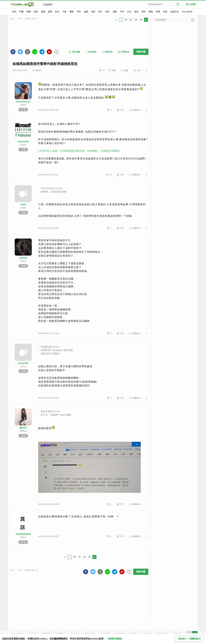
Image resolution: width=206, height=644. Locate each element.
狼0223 (23, 428)
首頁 (14, 12)
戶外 (122, 12)
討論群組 (48, 4)
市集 (165, 12)
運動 (115, 12)
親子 (100, 12)
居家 (93, 12)
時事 (158, 12)
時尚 (108, 12)
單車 (79, 12)
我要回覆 (141, 52)
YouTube (187, 12)
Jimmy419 (23, 142)
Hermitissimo (23, 102)
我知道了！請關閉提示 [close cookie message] (189, 639)
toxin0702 (23, 363)
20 (126, 20)
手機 (21, 12)
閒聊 (151, 12)
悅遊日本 (175, 12)
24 (146, 20)
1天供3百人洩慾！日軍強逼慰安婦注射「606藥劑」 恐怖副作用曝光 (79, 151)
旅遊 (136, 12)
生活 (129, 12)
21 (131, 20)
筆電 (36, 12)
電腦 (43, 12)
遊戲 (86, 12)
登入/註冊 (191, 4)
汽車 (64, 12)
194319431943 (23, 534)
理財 (144, 12)
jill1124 (23, 258)
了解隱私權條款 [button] (114, 639)
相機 (28, 12)
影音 (57, 12)
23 (141, 20)
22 (136, 20)
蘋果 (50, 12)
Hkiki (23, 205)
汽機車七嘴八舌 (31, 19)
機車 (72, 12)
